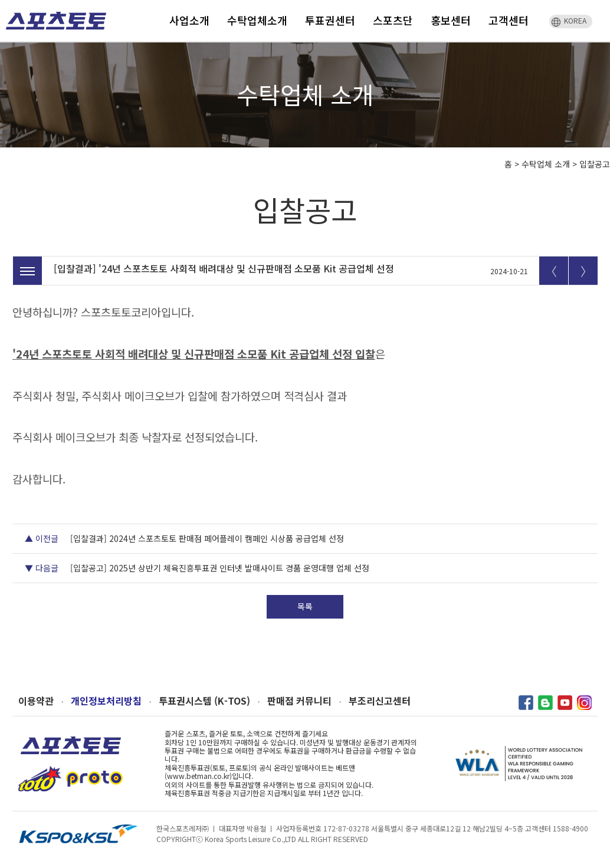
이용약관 (36, 701)
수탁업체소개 (257, 20)
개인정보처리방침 (106, 701)
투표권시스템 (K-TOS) (204, 701)
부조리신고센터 (380, 701)
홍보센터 (451, 20)
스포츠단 (393, 20)
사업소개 (189, 20)
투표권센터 (330, 20)
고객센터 (509, 20)
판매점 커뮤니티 (299, 701)
